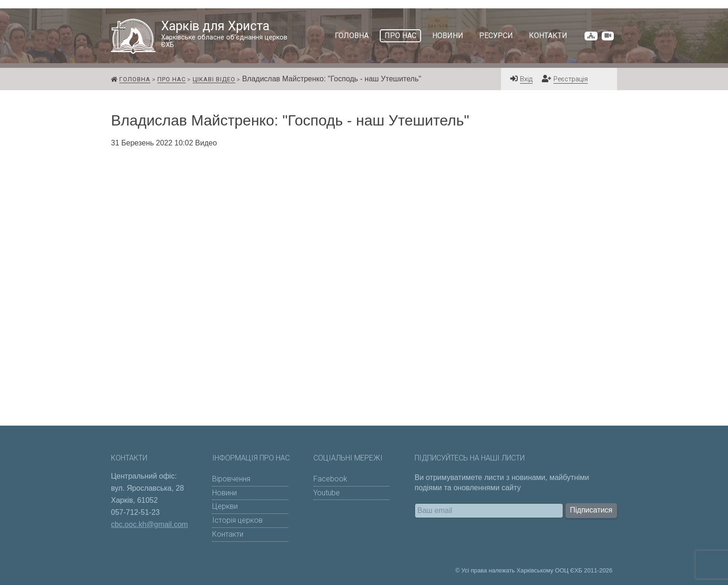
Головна (352, 36)
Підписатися (591, 510)
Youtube (327, 493)
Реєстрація (571, 79)
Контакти (548, 36)
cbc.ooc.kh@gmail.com (149, 524)
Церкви (225, 506)
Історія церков (237, 520)
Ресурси (496, 36)
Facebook (330, 479)
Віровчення (231, 479)
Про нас (400, 36)
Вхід (526, 79)
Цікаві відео (214, 79)
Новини (448, 36)
